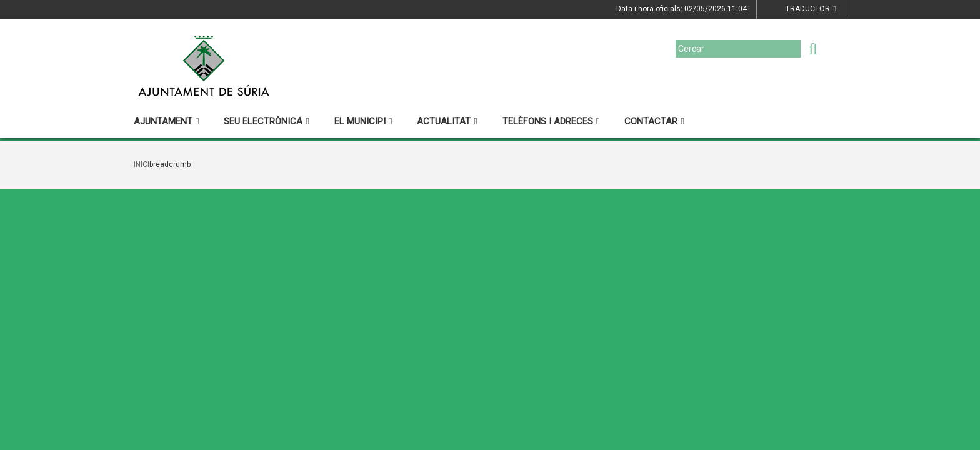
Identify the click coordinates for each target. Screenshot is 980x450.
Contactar (654, 121)
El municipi (363, 121)
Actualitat (447, 121)
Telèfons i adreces (551, 121)
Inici (142, 164)
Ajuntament (166, 121)
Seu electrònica (266, 121)
